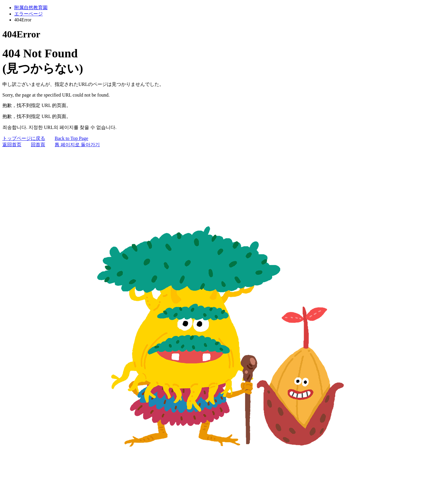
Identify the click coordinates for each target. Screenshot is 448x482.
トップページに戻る (24, 138)
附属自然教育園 (31, 8)
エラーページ (29, 14)
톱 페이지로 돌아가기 (77, 145)
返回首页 (12, 145)
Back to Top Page (71, 138)
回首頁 (38, 145)
